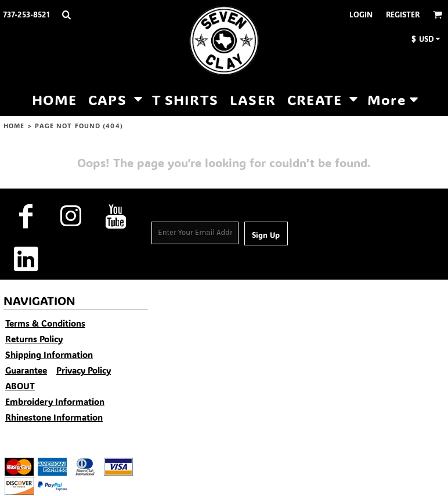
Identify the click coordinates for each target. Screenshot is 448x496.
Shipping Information (49, 354)
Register (403, 14)
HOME (14, 126)
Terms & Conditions (45, 323)
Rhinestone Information (54, 417)
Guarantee (26, 370)
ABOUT (20, 386)
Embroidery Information (55, 401)
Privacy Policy (84, 370)
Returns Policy (34, 339)
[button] (66, 15)
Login (361, 14)
